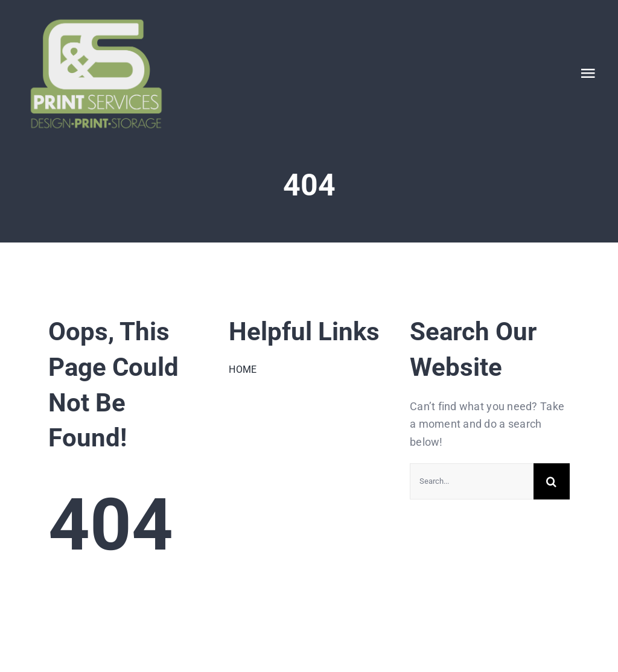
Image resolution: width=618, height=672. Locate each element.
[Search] (552, 481)
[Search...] (472, 481)
